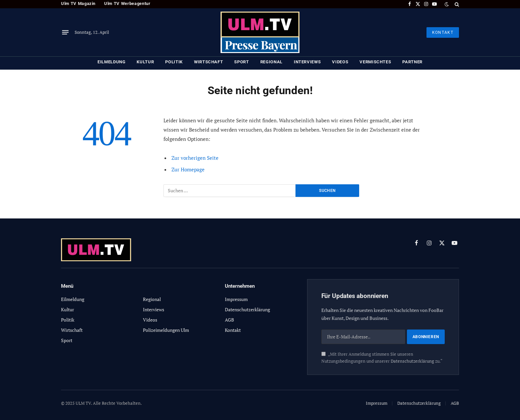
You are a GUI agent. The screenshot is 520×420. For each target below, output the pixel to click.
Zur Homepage (188, 169)
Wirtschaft (209, 62)
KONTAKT (443, 32)
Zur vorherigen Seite (195, 158)
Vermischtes (375, 62)
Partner (412, 62)
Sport (241, 62)
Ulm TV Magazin (78, 3)
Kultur (145, 62)
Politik (174, 62)
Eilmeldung (112, 62)
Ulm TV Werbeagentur (127, 3)
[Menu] (65, 32)
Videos (340, 62)
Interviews (307, 62)
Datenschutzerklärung (412, 361)
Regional (271, 62)
